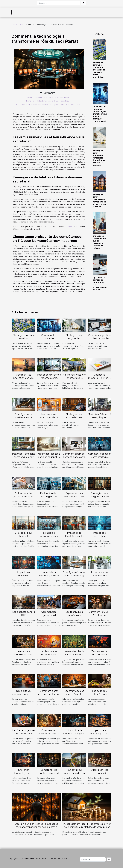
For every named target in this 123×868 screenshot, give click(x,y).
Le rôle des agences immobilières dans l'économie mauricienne (24, 735)
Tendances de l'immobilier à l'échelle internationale (99, 656)
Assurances (55, 858)
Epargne (14, 858)
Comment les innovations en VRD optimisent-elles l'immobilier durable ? (24, 380)
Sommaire (49, 93)
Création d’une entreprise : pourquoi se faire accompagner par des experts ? (36, 825)
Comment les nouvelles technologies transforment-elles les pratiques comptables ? (100, 114)
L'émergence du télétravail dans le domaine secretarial (48, 101)
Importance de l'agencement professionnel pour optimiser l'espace (99, 577)
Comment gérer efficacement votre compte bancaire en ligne (49, 696)
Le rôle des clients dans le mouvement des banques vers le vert (74, 656)
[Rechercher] (59, 3)
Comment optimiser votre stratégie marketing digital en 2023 (99, 459)
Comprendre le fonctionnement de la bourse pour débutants (49, 775)
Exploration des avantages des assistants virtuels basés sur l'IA (49, 498)
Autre (22, 25)
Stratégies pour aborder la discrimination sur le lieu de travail (24, 538)
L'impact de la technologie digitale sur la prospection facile (74, 735)
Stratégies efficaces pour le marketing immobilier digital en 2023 (74, 577)
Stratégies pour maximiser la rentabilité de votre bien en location (100, 201)
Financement (42, 858)
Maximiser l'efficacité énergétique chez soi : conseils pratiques (24, 459)
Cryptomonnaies (27, 858)
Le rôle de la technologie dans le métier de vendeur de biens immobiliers (24, 656)
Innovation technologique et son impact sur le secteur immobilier (24, 775)
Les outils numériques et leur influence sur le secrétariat (48, 97)
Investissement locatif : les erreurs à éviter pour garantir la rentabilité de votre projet (87, 825)
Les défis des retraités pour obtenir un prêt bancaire (99, 696)
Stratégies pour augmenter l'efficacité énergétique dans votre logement (99, 158)
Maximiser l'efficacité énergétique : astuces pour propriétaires (74, 380)
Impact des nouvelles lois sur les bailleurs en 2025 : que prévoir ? (100, 242)
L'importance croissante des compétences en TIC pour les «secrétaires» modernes (48, 105)
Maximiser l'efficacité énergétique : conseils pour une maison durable (99, 419)
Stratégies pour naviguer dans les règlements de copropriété (99, 498)
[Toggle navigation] (15, 12)
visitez (71, 227)
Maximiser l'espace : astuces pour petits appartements (49, 457)
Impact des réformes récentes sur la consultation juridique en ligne (49, 380)
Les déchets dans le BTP (24, 613)
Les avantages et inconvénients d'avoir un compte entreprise (74, 696)
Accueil (14, 25)
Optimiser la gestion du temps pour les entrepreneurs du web (99, 340)
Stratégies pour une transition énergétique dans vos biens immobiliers (99, 70)
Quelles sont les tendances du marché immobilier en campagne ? (99, 775)
